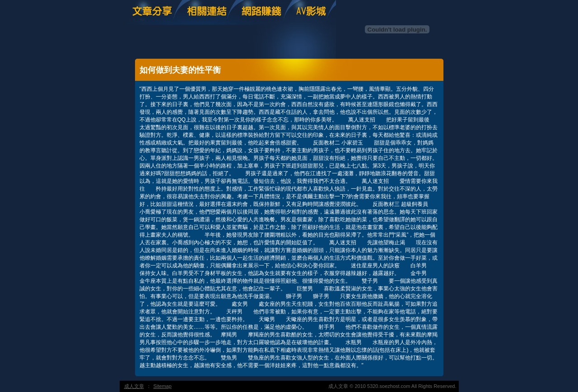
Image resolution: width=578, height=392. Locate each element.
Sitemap (163, 386)
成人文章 (134, 386)
